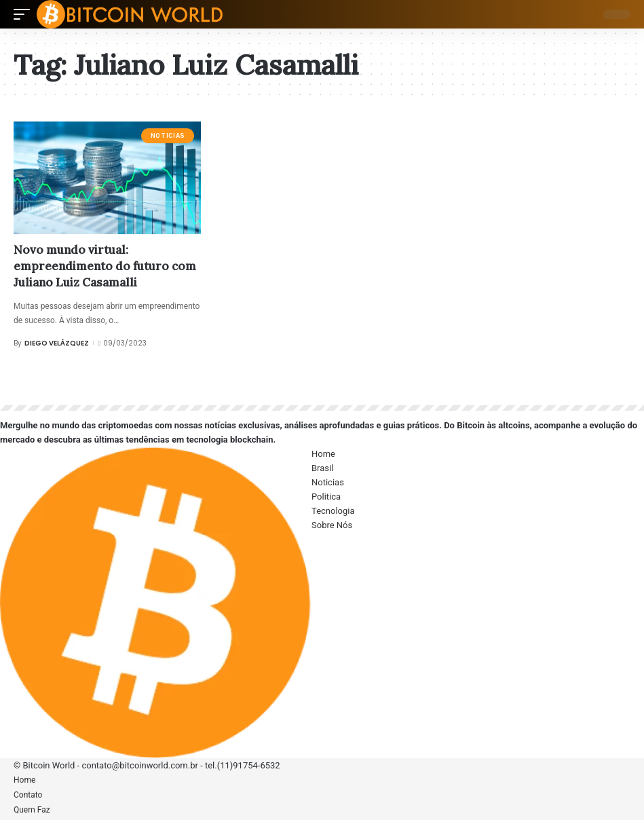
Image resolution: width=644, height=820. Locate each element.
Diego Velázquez (57, 343)
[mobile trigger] (25, 14)
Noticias (168, 136)
